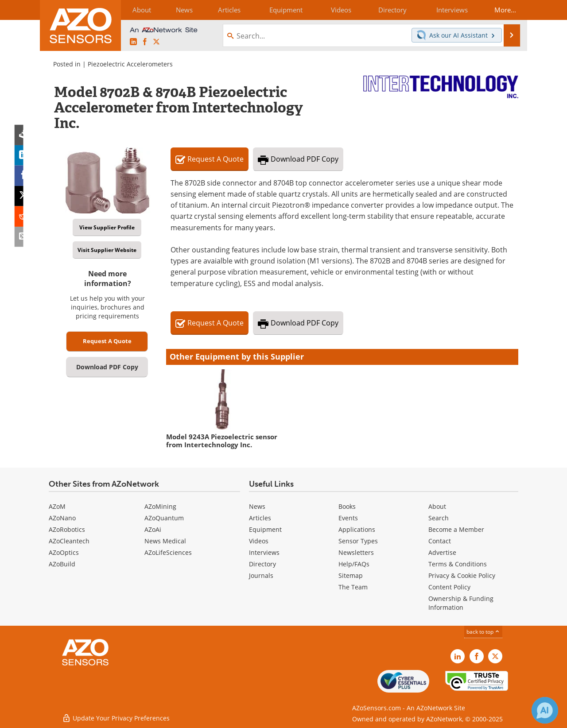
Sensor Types (358, 541)
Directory (262, 564)
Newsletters (356, 552)
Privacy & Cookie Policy (462, 575)
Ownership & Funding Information (461, 603)
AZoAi (153, 529)
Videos (259, 541)
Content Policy (449, 587)
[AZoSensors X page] (156, 42)
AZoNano (62, 518)
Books (347, 506)
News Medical (165, 541)
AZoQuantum (164, 518)
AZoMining (160, 506)
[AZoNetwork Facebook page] (145, 42)
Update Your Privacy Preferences (116, 717)
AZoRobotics (67, 529)
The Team (353, 587)
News (257, 506)
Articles (260, 518)
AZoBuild (62, 564)
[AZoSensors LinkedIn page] (133, 42)
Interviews (264, 552)
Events (348, 518)
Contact (440, 541)
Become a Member (456, 529)
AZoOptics (64, 552)
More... (503, 10)
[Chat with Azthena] (545, 710)
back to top (483, 632)
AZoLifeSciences (168, 552)
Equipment (265, 529)
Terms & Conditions (458, 564)
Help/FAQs (354, 564)
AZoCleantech (69, 541)
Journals (261, 575)
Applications (357, 529)
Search (439, 518)
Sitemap (351, 575)
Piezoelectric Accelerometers (130, 64)
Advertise (442, 552)
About (437, 506)
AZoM (57, 506)
